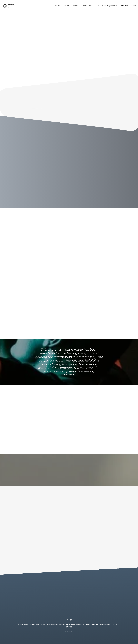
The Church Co (69, 631)
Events (76, 6)
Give (135, 6)
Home (58, 6)
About (67, 6)
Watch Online (88, 6)
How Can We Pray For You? (107, 6)
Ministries (125, 6)
